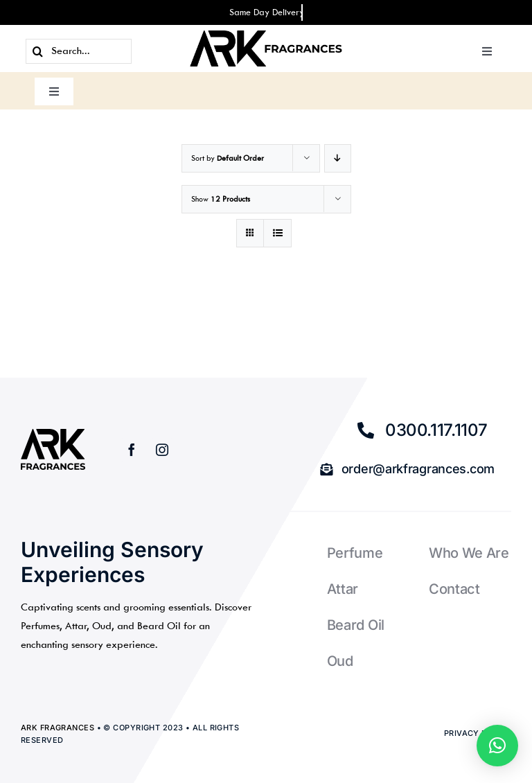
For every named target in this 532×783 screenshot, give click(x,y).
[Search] (38, 51)
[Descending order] (338, 158)
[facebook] (132, 450)
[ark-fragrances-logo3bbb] (266, 36)
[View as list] (277, 233)
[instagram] (162, 450)
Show (221, 199)
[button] (497, 746)
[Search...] (79, 51)
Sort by (228, 158)
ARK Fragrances (57, 728)
